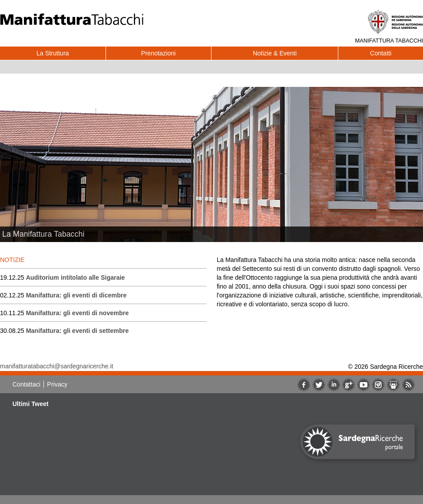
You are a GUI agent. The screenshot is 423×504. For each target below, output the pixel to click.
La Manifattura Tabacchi (43, 234)
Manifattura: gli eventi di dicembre (76, 295)
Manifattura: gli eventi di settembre (77, 331)
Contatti (381, 53)
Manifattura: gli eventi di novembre (77, 313)
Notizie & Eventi (275, 53)
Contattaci (26, 384)
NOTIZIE (12, 260)
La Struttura (53, 53)
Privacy (57, 384)
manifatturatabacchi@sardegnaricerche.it (57, 366)
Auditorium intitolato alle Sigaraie (75, 277)
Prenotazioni (158, 53)
